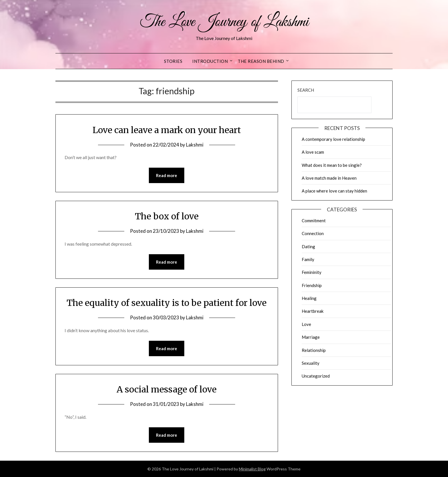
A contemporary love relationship (333, 139)
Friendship (312, 285)
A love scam (313, 152)
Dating (308, 246)
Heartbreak (313, 311)
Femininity (312, 272)
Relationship (314, 350)
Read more (167, 175)
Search (306, 90)
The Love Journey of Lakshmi (224, 22)
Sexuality (311, 363)
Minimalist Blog (252, 469)
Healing (309, 298)
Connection (313, 233)
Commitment (314, 221)
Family (308, 259)
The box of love (167, 216)
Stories (173, 61)
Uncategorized (316, 376)
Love (306, 324)
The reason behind (261, 61)
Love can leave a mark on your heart (167, 130)
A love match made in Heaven (329, 178)
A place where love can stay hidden (334, 191)
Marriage (311, 337)
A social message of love (167, 389)
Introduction (210, 61)
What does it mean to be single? (332, 165)
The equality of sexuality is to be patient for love (167, 303)
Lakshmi (195, 145)
